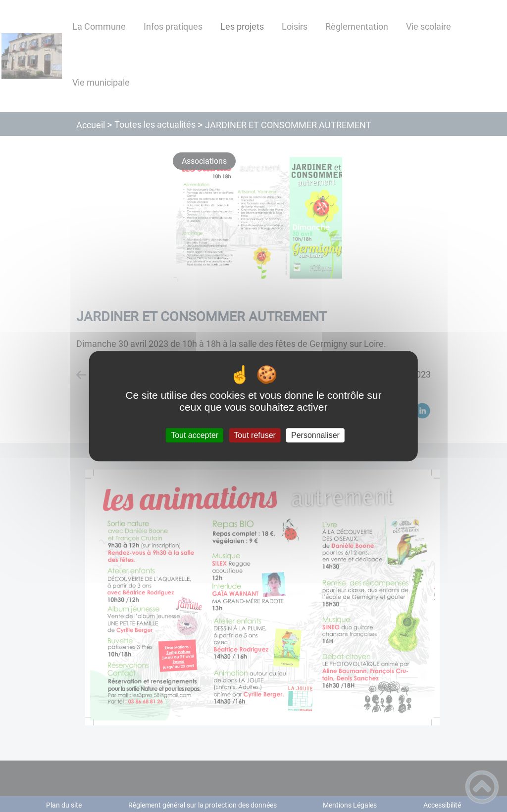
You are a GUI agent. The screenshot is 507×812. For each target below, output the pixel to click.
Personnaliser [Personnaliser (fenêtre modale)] (315, 435)
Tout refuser (254, 435)
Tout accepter (195, 435)
